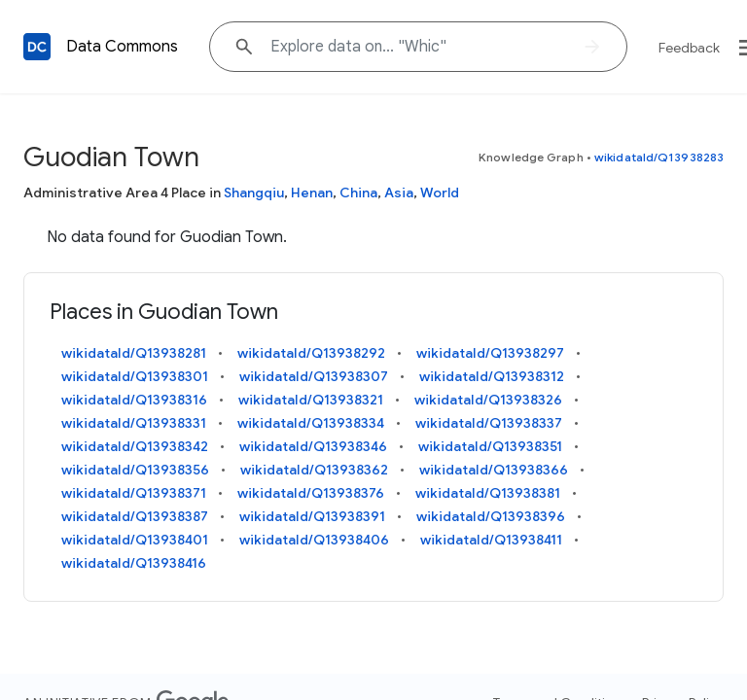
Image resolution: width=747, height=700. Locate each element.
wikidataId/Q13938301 (135, 376)
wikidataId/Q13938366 (494, 470)
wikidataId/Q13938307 (314, 376)
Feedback (689, 48)
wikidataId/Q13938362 (314, 470)
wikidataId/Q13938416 (134, 563)
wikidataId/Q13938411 (491, 540)
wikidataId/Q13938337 (489, 423)
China (358, 192)
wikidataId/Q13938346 (313, 446)
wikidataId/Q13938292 (311, 353)
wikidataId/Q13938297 (490, 353)
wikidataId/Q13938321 (311, 400)
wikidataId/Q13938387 (135, 516)
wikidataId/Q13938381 (488, 493)
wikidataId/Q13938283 (659, 157)
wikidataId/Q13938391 (312, 516)
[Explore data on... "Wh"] (418, 47)
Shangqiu (254, 192)
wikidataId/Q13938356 (135, 470)
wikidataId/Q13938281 (134, 353)
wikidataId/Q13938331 (134, 423)
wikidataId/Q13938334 (311, 423)
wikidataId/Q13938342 (135, 446)
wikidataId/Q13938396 (491, 516)
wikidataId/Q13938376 (311, 493)
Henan (312, 192)
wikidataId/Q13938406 (314, 540)
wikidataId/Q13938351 (490, 446)
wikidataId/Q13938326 (488, 400)
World (440, 192)
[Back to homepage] (37, 47)
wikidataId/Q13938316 (134, 400)
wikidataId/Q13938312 (492, 376)
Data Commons (122, 47)
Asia (399, 192)
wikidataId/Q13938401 (135, 540)
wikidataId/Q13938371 (134, 493)
